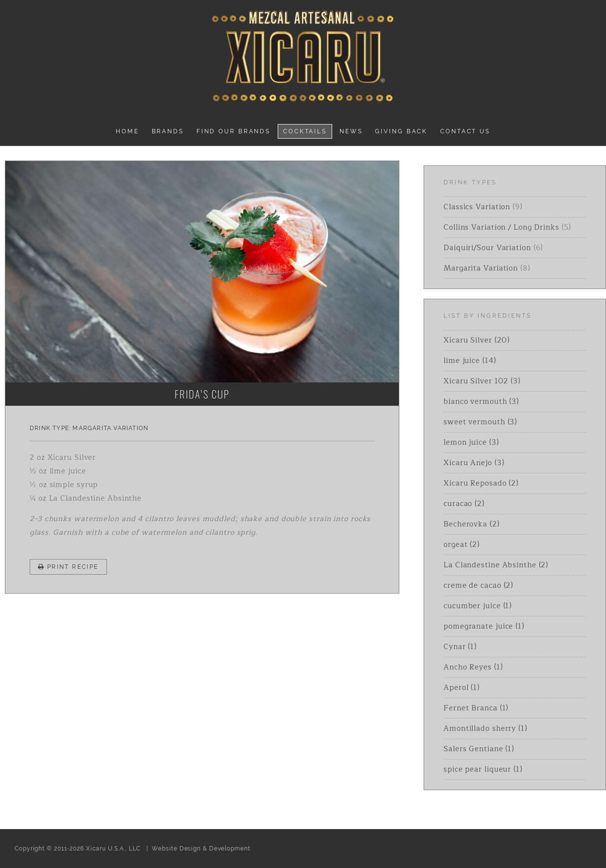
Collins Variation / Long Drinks (501, 227)
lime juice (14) (470, 361)
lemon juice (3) (471, 443)
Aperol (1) (462, 688)
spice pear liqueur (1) (483, 769)
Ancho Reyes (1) (473, 667)
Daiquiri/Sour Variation (487, 248)
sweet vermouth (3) (480, 422)
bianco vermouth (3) (481, 402)
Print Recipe (68, 567)
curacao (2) (464, 504)
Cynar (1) (460, 647)
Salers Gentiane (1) (479, 749)
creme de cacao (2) (478, 586)
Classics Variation (477, 207)
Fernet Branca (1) (476, 708)
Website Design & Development (201, 849)
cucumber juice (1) (478, 606)
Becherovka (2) (472, 524)
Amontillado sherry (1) (485, 729)
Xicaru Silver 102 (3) (482, 381)
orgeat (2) (462, 545)
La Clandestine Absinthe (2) (496, 565)
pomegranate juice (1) (484, 626)
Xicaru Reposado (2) (481, 483)
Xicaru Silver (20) (477, 340)
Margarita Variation (110, 428)
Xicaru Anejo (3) (474, 463)
